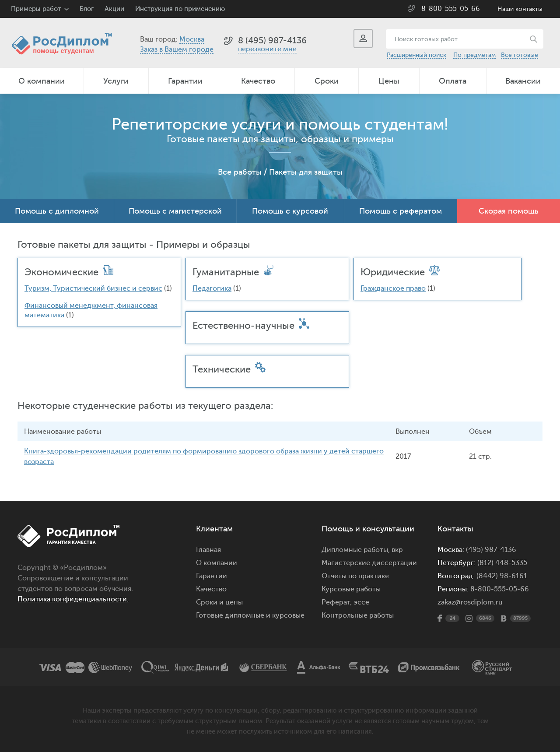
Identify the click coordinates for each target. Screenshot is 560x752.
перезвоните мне (267, 49)
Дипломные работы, (357, 549)
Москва (192, 39)
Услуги (116, 81)
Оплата (453, 81)
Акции (114, 9)
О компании (42, 81)
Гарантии (185, 81)
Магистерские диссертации (369, 562)
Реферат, (337, 602)
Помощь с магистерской (175, 211)
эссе (361, 602)
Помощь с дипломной (57, 211)
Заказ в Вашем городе (177, 49)
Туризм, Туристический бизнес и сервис (93, 288)
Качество (258, 81)
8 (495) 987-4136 (272, 40)
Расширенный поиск (416, 55)
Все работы (240, 172)
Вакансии (523, 81)
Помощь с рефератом (401, 211)
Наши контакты (520, 9)
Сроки (327, 81)
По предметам (474, 55)
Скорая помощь (509, 211)
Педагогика (212, 288)
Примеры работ (36, 9)
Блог (87, 9)
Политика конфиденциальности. (73, 599)
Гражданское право (393, 288)
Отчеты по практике (355, 576)
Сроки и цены (219, 602)
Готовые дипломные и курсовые (250, 615)
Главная (208, 549)
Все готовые (520, 55)
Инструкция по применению (180, 9)
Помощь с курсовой (290, 211)
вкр (397, 549)
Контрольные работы (358, 615)
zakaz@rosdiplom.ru (470, 602)
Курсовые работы (351, 589)
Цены (389, 81)
